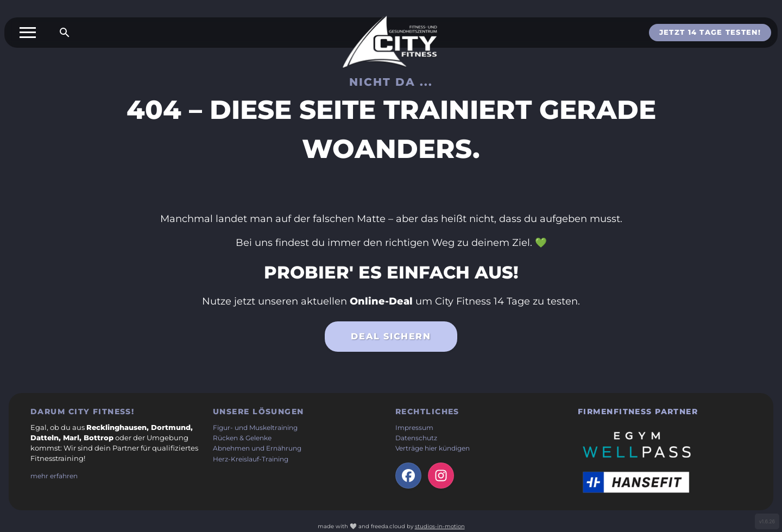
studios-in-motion (440, 526)
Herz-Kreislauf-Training (251, 459)
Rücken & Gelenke (242, 438)
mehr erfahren (54, 476)
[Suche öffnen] (65, 33)
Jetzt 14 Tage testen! (710, 32)
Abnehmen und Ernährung (257, 448)
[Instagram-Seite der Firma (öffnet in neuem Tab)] (441, 476)
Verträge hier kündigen (433, 448)
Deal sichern (391, 339)
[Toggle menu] (28, 33)
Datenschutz (416, 438)
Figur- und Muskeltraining (255, 428)
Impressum (414, 428)
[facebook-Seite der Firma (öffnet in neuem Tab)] (408, 476)
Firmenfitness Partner (638, 411)
